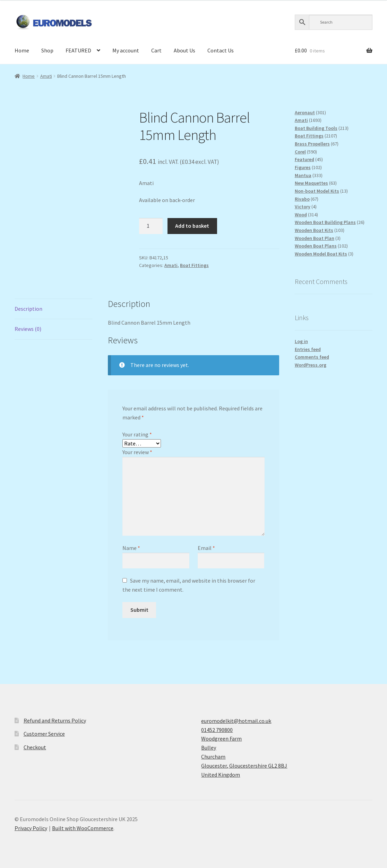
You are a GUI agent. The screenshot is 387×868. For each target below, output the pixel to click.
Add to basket (192, 226)
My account (126, 50)
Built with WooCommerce (83, 828)
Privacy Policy (31, 828)
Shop (47, 50)
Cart (156, 50)
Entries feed (308, 349)
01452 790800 (217, 730)
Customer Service (44, 734)
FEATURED (78, 50)
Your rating (137, 434)
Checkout (35, 747)
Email (206, 548)
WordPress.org (311, 365)
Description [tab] (28, 309)
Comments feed (312, 357)
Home (22, 50)
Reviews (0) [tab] (28, 329)
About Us (184, 50)
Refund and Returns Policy (55, 720)
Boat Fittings (194, 265)
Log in (301, 341)
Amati (46, 76)
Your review (137, 452)
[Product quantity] (151, 226)
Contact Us (221, 50)
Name (131, 548)
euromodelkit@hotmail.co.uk (236, 721)
